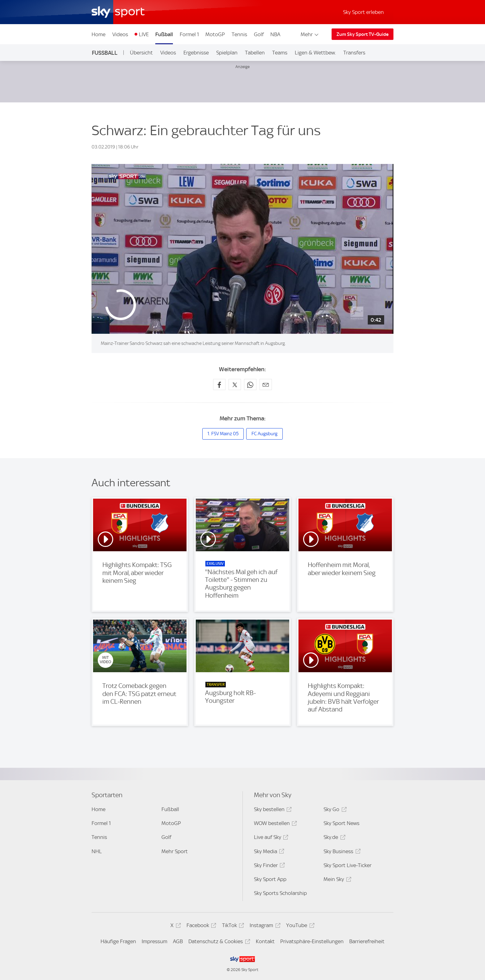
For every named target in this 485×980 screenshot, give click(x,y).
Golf (259, 34)
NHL (97, 851)
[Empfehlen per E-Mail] (266, 385)
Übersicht (141, 53)
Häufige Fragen (118, 941)
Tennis (239, 34)
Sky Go (334, 810)
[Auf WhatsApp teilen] (250, 385)
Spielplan (227, 53)
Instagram (264, 926)
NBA (275, 34)
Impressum (155, 941)
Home (99, 34)
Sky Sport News (341, 823)
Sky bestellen (272, 810)
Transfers (354, 53)
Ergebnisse (196, 53)
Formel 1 (189, 34)
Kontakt (265, 941)
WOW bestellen (275, 824)
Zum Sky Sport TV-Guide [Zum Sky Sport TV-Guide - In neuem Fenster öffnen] (363, 34)
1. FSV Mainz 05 (223, 434)
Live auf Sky (270, 838)
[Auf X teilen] (235, 385)
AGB (178, 941)
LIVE (144, 34)
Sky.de (333, 838)
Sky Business (341, 852)
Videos (120, 34)
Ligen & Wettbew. (315, 53)
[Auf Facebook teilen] (219, 385)
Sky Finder (268, 866)
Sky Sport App (270, 879)
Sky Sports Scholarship (280, 893)
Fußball (164, 34)
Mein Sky (336, 880)
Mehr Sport (175, 851)
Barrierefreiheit (367, 941)
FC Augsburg (264, 434)
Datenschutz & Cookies (218, 942)
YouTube (299, 926)
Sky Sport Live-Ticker (348, 865)
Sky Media (268, 852)
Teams (280, 53)
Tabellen (255, 53)
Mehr (310, 34)
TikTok (232, 926)
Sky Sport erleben (363, 12)
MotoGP (215, 34)
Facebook (200, 926)
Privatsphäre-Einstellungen (312, 941)
